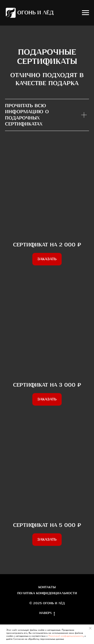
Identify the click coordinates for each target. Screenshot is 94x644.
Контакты (47, 587)
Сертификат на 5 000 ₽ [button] (47, 525)
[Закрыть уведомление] (90, 628)
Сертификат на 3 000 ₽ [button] (47, 385)
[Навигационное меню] (85, 13)
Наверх (47, 613)
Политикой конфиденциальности (66, 636)
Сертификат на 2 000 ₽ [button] (47, 245)
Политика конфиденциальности (47, 593)
